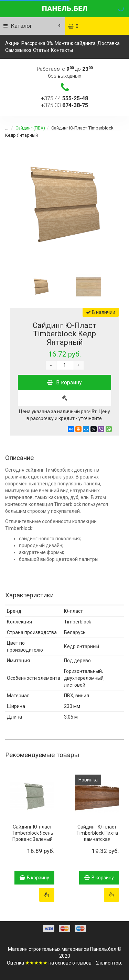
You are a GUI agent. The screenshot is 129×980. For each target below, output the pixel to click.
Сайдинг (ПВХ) (26, 128)
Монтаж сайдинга (75, 43)
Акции (12, 43)
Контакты (62, 50)
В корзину (64, 382)
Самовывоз (18, 50)
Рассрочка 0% (37, 43)
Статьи (41, 50)
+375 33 (64, 105)
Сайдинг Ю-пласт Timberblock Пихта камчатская (97, 833)
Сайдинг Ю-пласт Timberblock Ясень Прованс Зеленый (33, 833)
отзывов (82, 963)
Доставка (109, 43)
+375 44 (64, 98)
